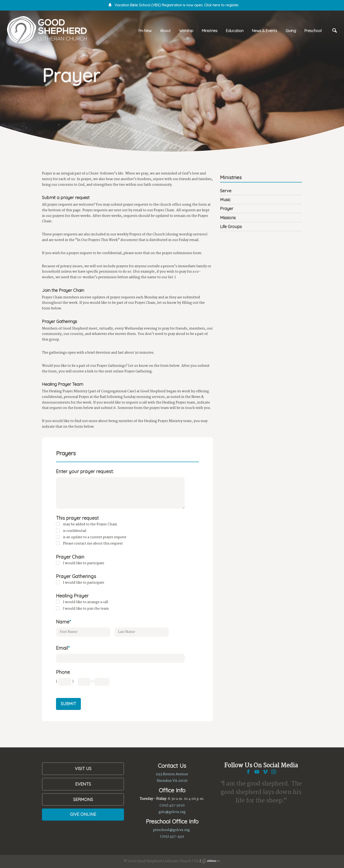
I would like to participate (84, 563)
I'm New (145, 31)
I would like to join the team (86, 609)
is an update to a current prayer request (95, 537)
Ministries (210, 31)
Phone (63, 672)
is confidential (75, 531)
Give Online (83, 814)
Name (63, 622)
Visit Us (83, 769)
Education (235, 31)
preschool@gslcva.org (171, 830)
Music (225, 200)
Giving (291, 31)
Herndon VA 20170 (172, 781)
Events (83, 784)
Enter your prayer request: (85, 471)
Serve (226, 191)
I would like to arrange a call (86, 602)
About (165, 31)
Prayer (227, 209)
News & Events (265, 31)
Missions (228, 218)
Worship (186, 31)
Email (63, 648)
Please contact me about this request (93, 544)
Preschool (313, 31)
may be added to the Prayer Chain (90, 524)
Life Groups (231, 227)
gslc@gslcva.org (172, 812)
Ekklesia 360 (211, 861)
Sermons (83, 799)
